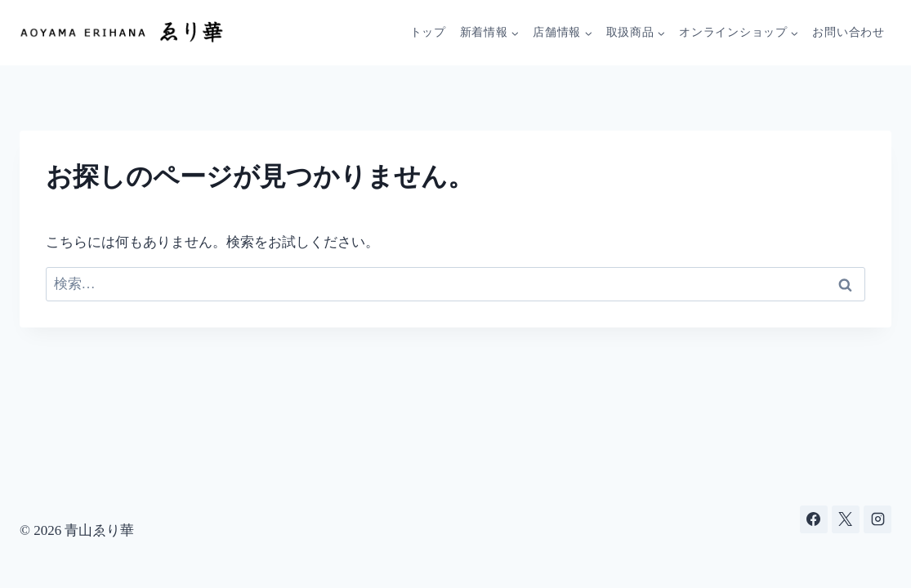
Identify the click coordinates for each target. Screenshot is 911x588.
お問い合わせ (848, 32)
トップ (428, 32)
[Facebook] (814, 519)
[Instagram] (878, 519)
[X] (846, 519)
